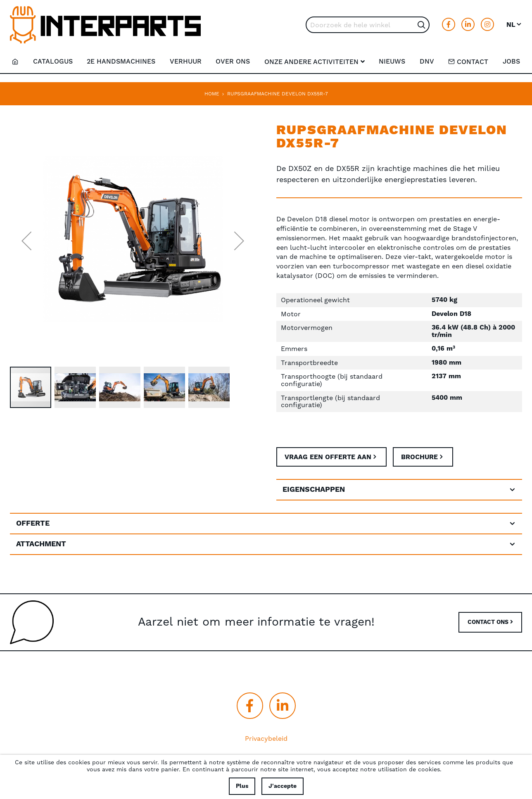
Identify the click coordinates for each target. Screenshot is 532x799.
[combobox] (368, 25)
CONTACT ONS (490, 623)
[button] (514, 25)
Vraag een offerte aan (329, 458)
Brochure (422, 458)
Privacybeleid (266, 739)
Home (212, 94)
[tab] (399, 491)
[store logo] (105, 25)
